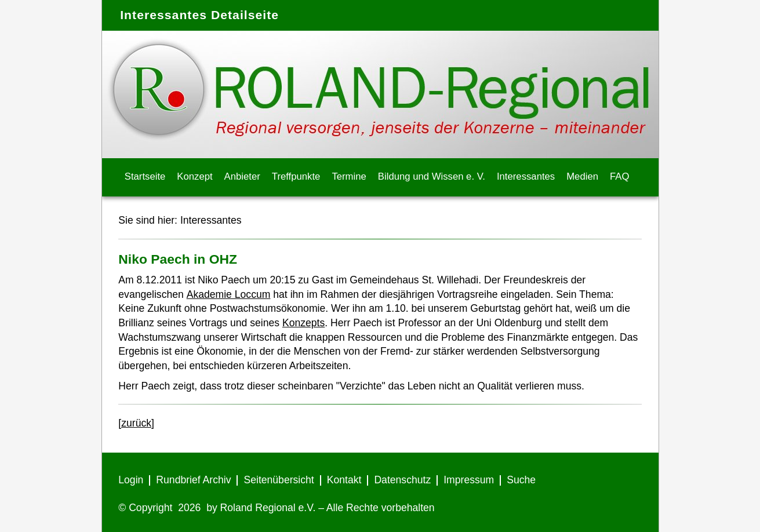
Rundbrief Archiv (193, 480)
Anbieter (242, 176)
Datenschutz (402, 480)
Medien (582, 176)
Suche (521, 480)
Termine (349, 176)
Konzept (194, 176)
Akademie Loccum (229, 294)
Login (131, 480)
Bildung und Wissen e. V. (432, 176)
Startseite (145, 176)
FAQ (619, 176)
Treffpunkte (296, 176)
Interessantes (526, 176)
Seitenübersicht (279, 480)
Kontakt (344, 480)
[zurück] (136, 423)
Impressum (469, 480)
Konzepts (303, 323)
